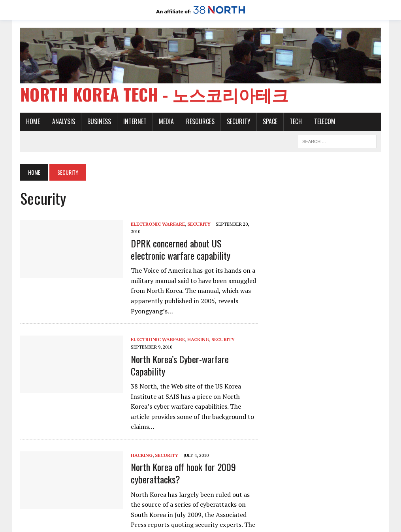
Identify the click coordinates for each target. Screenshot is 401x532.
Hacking (198, 339)
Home (33, 121)
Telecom (325, 121)
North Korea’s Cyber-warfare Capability (180, 365)
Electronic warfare (158, 224)
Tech (296, 121)
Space (270, 121)
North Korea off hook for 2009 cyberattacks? (183, 473)
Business (99, 121)
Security (239, 121)
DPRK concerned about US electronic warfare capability (181, 249)
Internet (135, 121)
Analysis (64, 121)
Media (166, 121)
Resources (200, 121)
